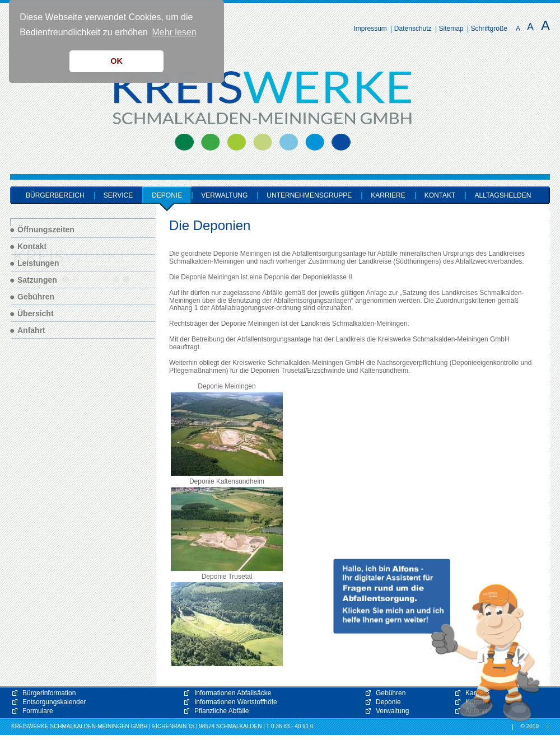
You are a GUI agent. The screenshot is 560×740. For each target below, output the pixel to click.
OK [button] (116, 61)
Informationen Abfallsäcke (233, 693)
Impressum (370, 29)
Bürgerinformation (49, 693)
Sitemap (451, 29)
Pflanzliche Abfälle (221, 711)
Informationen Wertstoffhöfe (236, 702)
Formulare (38, 711)
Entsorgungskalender (54, 702)
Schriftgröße (489, 29)
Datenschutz (413, 29)
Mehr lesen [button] (174, 32)
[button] (437, 640)
